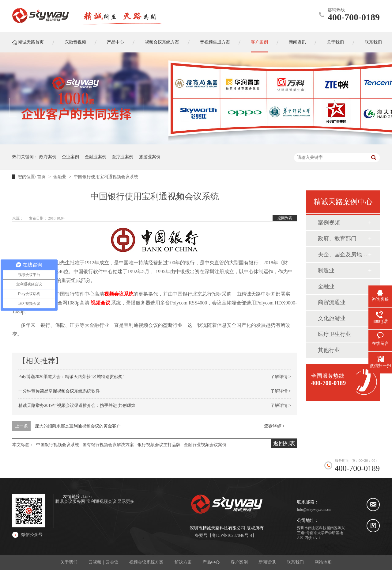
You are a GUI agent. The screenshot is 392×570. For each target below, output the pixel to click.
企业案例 (70, 157)
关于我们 (69, 562)
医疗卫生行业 (334, 334)
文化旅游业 (332, 318)
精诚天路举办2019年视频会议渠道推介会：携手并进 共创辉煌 (77, 406)
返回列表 (285, 218)
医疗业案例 (123, 157)
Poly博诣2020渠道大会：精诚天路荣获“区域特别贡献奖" (71, 377)
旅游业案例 (150, 157)
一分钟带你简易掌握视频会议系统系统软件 (59, 391)
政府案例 (48, 157)
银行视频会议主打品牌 (159, 445)
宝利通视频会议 (102, 501)
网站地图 (323, 562)
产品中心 (211, 562)
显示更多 (126, 501)
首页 (42, 177)
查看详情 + (274, 426)
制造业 (326, 270)
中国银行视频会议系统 (58, 445)
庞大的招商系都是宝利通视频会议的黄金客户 (78, 426)
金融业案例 (96, 157)
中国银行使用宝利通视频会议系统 (106, 177)
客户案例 (239, 562)
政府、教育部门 (337, 239)
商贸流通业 (332, 302)
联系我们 (295, 562)
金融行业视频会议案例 (205, 445)
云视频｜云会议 (104, 562)
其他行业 (329, 350)
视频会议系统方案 (146, 562)
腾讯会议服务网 (71, 501)
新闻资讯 (267, 562)
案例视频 (329, 223)
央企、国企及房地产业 (343, 254)
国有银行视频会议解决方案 (108, 445)
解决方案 (183, 562)
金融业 (60, 177)
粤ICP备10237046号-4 (232, 536)
